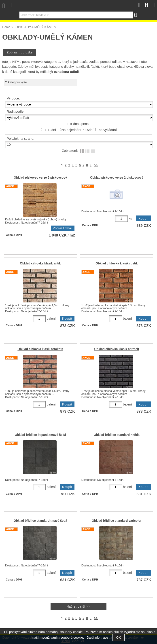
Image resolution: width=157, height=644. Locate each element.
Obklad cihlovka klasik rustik (117, 263)
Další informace (97, 638)
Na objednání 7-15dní (77, 130)
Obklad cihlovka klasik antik (40, 263)
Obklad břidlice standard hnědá (117, 435)
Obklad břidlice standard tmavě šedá (40, 521)
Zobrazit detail (63, 228)
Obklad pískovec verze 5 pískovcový (40, 178)
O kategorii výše (16, 82)
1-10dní (50, 130)
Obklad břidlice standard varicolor (117, 521)
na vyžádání (108, 130)
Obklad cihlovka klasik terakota (40, 349)
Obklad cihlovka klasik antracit (117, 349)
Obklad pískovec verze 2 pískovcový (117, 178)
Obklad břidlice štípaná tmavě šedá (40, 435)
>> (96, 165)
